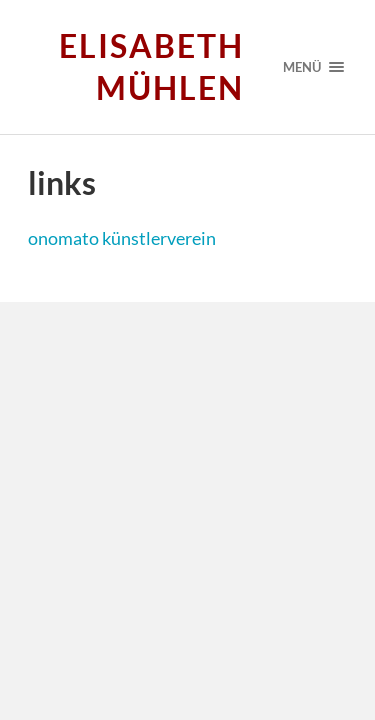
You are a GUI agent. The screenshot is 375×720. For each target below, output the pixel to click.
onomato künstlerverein (122, 238)
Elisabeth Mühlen (151, 66)
